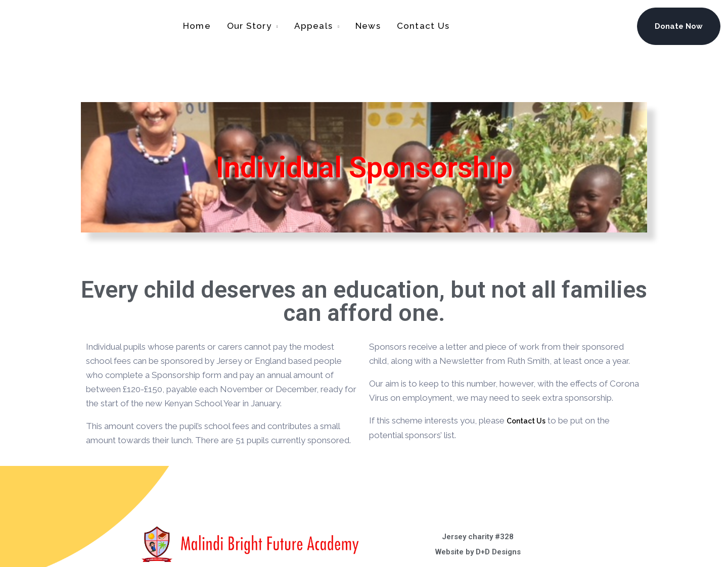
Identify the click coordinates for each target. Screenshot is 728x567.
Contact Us (423, 26)
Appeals (314, 26)
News (368, 26)
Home (197, 26)
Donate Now (679, 26)
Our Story (249, 26)
